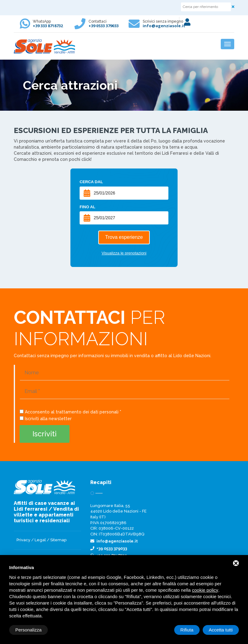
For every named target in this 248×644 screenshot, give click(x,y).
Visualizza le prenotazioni (124, 253)
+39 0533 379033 (103, 26)
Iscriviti (45, 434)
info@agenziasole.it (164, 26)
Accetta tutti (221, 630)
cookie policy (205, 590)
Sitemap (58, 540)
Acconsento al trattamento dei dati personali (72, 412)
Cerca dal (91, 182)
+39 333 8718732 (48, 26)
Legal (40, 540)
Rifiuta (187, 630)
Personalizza (28, 630)
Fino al (88, 207)
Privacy (23, 540)
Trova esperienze (124, 237)
